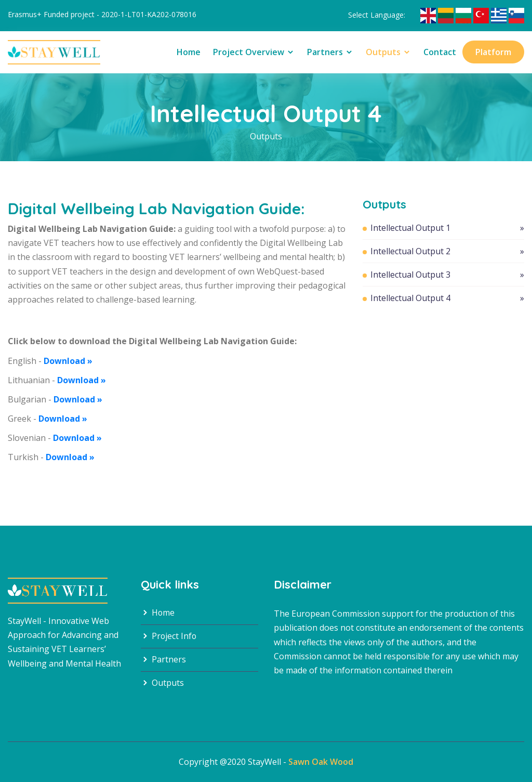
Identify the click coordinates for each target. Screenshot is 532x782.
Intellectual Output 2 (447, 251)
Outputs (388, 52)
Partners (330, 52)
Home (189, 52)
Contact (440, 52)
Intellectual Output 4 (447, 298)
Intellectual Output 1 (447, 228)
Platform (493, 52)
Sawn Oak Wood (321, 762)
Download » (68, 361)
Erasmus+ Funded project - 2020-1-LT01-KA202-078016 (102, 14)
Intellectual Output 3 (447, 275)
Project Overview (254, 52)
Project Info (169, 636)
